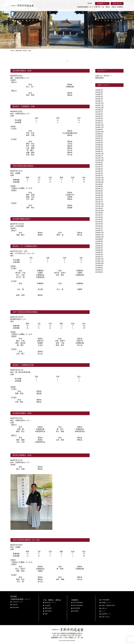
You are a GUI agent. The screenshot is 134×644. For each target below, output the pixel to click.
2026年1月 (99, 101)
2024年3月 (99, 145)
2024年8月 (99, 136)
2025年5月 (99, 116)
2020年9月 (99, 241)
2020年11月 (99, 235)
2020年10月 (99, 237)
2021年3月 (99, 224)
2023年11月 (99, 158)
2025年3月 (99, 97)
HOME (90, 3)
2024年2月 (99, 149)
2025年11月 (99, 105)
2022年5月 (99, 193)
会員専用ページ (102, 3)
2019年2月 (99, 255)
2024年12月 (99, 125)
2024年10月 (99, 132)
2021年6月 (99, 217)
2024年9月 (99, 134)
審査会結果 (47, 608)
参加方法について (49, 603)
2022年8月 (99, 187)
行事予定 (97, 7)
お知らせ (103, 608)
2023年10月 (99, 160)
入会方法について (17, 602)
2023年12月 (99, 154)
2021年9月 (99, 208)
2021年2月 (99, 226)
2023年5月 (99, 171)
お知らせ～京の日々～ (104, 76)
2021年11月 (99, 206)
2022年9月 (99, 184)
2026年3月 (99, 94)
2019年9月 (99, 265)
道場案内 (120, 7)
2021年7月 (99, 215)
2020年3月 (99, 230)
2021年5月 (99, 219)
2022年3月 (99, 197)
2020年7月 (99, 244)
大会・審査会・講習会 (109, 7)
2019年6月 (99, 272)
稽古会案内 (15, 607)
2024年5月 (99, 140)
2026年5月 (99, 90)
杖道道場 (75, 611)
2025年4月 (99, 119)
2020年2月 (99, 252)
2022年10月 (99, 182)
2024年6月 (99, 129)
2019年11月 (99, 259)
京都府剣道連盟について (85, 7)
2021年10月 (99, 211)
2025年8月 (99, 110)
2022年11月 (99, 180)
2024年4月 (99, 143)
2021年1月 (99, 228)
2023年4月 (99, 173)
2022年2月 (99, 200)
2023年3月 (99, 147)
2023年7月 (99, 167)
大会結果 (47, 605)
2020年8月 (99, 239)
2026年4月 (99, 92)
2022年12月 (99, 178)
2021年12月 (99, 204)
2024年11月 (99, 127)
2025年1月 (99, 123)
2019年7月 (99, 270)
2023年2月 (99, 156)
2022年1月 (99, 202)
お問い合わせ (117, 3)
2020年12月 (99, 233)
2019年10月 (99, 263)
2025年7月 (99, 112)
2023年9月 (99, 162)
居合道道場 (76, 608)
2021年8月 (99, 213)
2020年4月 (99, 250)
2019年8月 (99, 268)
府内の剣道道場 (77, 605)
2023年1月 (99, 176)
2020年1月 (99, 257)
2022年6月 (99, 191)
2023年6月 (99, 169)
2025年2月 (99, 121)
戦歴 (45, 614)
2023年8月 (99, 165)
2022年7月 (99, 189)
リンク (102, 611)
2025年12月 (99, 103)
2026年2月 (99, 99)
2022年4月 (99, 195)
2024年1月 (99, 151)
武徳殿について (105, 603)
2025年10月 (99, 108)
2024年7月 (99, 138)
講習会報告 (99, 78)
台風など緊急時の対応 (107, 605)
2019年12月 (99, 261)
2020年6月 (99, 246)
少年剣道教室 (105, 600)
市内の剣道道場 (77, 603)
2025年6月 (99, 114)
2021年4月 (99, 222)
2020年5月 (99, 248)
